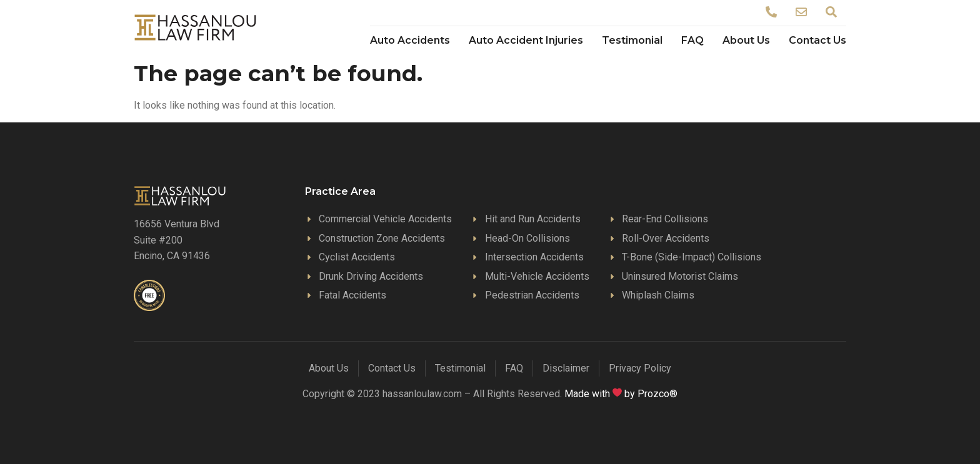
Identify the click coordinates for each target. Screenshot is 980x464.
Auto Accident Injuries (526, 40)
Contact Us (817, 40)
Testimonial (632, 40)
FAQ (692, 40)
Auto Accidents (410, 40)
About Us (746, 40)
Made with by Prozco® (621, 394)
